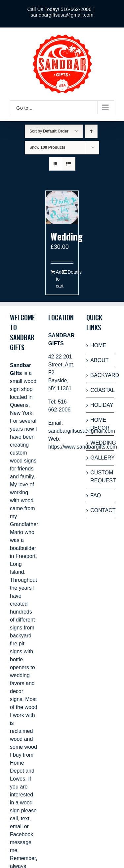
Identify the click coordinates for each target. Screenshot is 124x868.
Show (47, 147)
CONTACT (101, 510)
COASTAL (101, 390)
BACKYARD (101, 375)
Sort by (49, 131)
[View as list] (69, 164)
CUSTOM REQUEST (101, 477)
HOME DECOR (100, 424)
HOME (98, 345)
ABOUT (99, 360)
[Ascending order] (91, 131)
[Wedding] (62, 207)
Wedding (67, 236)
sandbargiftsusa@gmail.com (62, 15)
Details (70, 272)
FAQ (96, 495)
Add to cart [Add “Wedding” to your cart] (59, 279)
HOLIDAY (101, 405)
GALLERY (101, 458)
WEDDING (101, 443)
